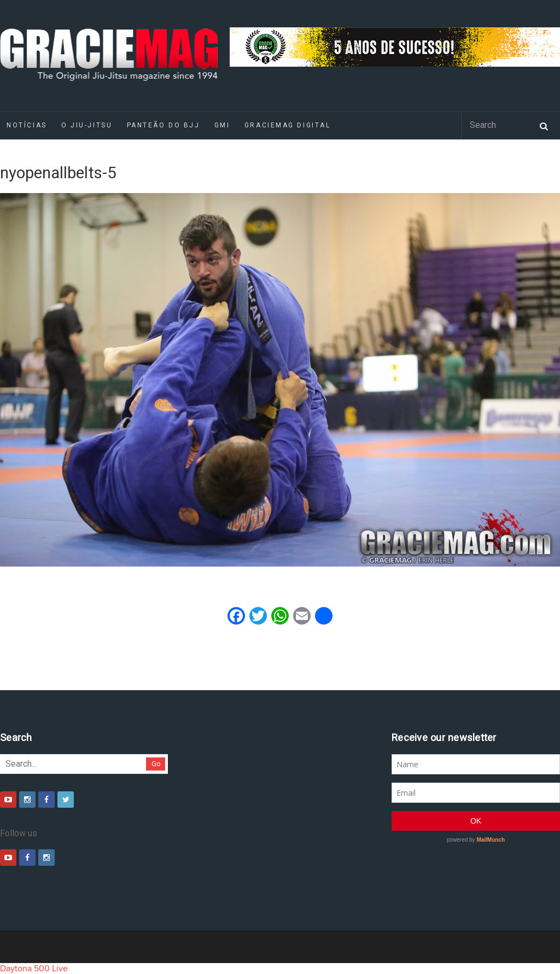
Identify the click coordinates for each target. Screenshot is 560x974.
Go (156, 764)
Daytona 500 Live (34, 969)
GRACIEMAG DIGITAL (288, 125)
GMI (222, 125)
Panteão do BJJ (164, 125)
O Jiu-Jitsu (87, 125)
